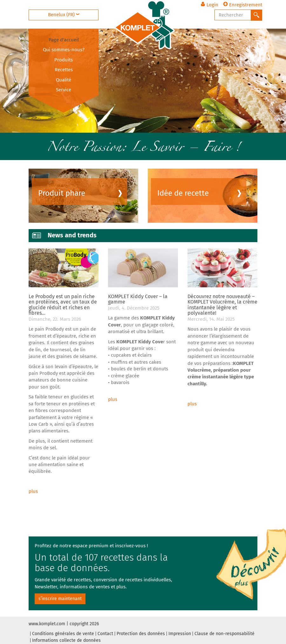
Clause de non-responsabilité (225, 634)
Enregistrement (243, 5)
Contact (105, 634)
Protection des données (141, 634)
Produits (64, 60)
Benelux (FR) (64, 15)
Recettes (64, 70)
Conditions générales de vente (63, 634)
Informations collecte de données (66, 640)
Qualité (64, 80)
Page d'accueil (64, 40)
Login (209, 5)
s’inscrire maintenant (60, 599)
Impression (180, 634)
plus (33, 491)
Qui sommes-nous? (64, 50)
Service (64, 90)
